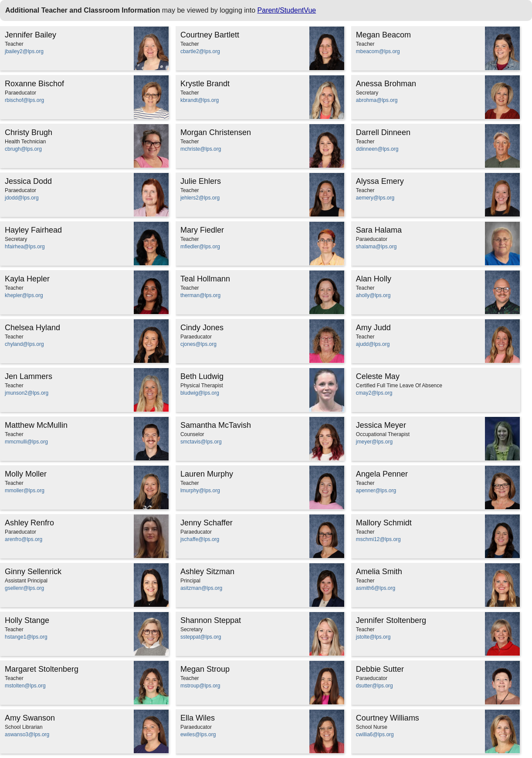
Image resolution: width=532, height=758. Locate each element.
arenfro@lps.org (24, 539)
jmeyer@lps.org (374, 442)
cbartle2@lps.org (200, 51)
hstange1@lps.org (26, 637)
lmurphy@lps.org (200, 491)
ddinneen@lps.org (377, 149)
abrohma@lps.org (377, 100)
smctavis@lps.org (201, 442)
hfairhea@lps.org (25, 247)
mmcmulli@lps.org (26, 442)
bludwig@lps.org (200, 393)
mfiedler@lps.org (200, 247)
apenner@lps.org (376, 491)
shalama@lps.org (376, 247)
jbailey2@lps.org (24, 51)
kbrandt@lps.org (200, 100)
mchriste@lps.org (201, 149)
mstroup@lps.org (200, 686)
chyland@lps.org (24, 344)
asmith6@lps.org (376, 588)
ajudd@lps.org (373, 344)
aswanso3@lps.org (27, 734)
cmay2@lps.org (374, 393)
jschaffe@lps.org (200, 539)
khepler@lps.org (24, 295)
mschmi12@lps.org (378, 539)
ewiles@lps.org (198, 734)
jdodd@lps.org (22, 198)
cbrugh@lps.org (23, 149)
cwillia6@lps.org (375, 734)
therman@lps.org (200, 295)
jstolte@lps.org (373, 637)
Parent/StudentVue (287, 10)
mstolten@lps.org (25, 686)
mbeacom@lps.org (378, 51)
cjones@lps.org (198, 344)
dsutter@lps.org (374, 686)
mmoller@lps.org (25, 491)
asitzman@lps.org (201, 588)
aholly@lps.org (373, 295)
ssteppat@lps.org (201, 637)
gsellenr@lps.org (24, 588)
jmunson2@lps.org (27, 393)
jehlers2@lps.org (200, 198)
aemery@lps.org (375, 198)
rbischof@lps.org (24, 100)
